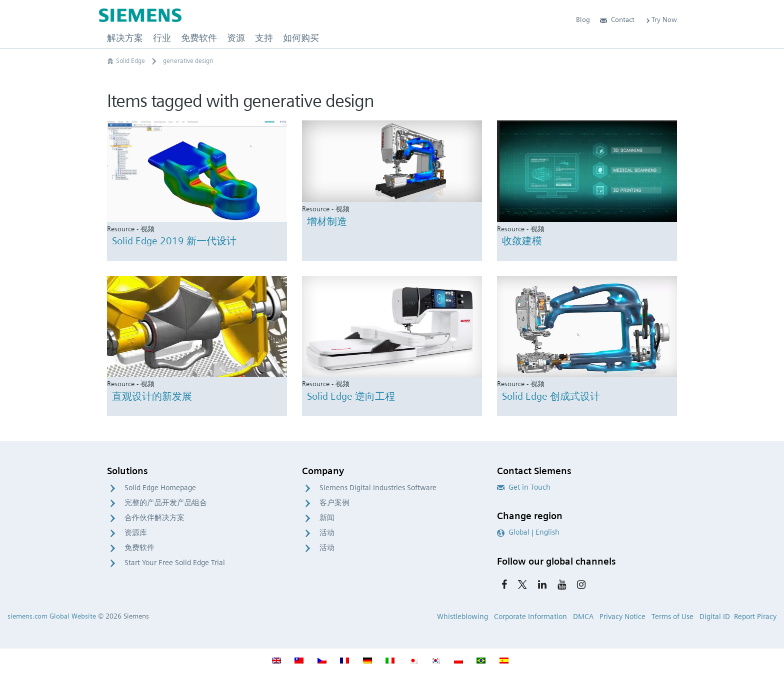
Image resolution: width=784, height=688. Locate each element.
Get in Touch (524, 487)
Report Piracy (755, 617)
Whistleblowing (462, 617)
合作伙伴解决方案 (154, 518)
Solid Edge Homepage (160, 488)
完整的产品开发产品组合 (166, 503)
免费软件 (139, 548)
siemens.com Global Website (52, 616)
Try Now (661, 19)
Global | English (528, 532)
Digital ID (715, 617)
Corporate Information (530, 617)
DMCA (583, 617)
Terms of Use (672, 617)
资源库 (136, 533)
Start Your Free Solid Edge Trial (175, 563)
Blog (583, 19)
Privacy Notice (622, 617)
